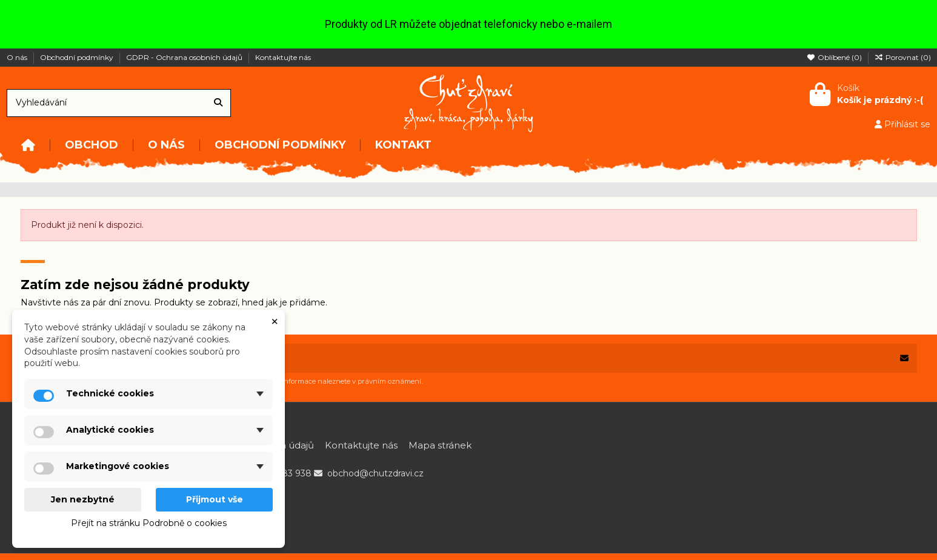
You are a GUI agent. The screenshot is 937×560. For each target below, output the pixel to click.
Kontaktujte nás (283, 57)
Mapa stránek (440, 445)
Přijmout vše (215, 499)
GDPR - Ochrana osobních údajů (185, 57)
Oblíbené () (835, 57)
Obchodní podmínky (78, 57)
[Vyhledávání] (218, 103)
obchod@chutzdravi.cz (375, 473)
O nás (18, 57)
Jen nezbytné (83, 499)
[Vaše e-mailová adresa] (456, 358)
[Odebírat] (904, 358)
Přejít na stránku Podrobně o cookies (149, 523)
